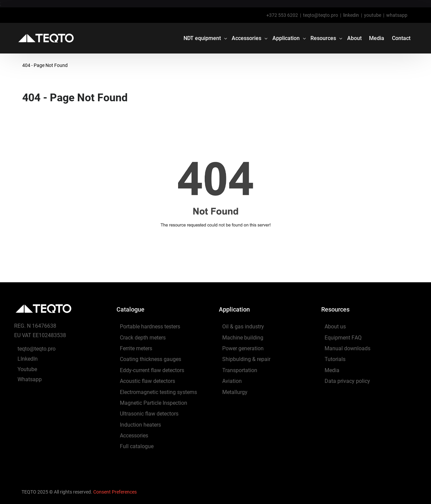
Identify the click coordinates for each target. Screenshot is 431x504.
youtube (373, 15)
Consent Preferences (115, 492)
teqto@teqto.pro (321, 15)
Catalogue (130, 309)
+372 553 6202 (282, 15)
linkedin (351, 15)
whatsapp (397, 15)
